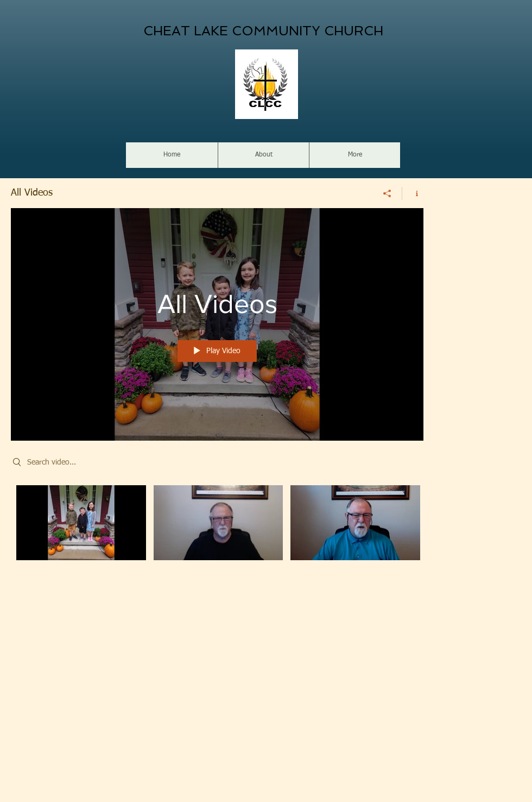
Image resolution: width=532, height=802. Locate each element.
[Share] (387, 193)
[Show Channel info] (413, 193)
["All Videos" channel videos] (217, 530)
